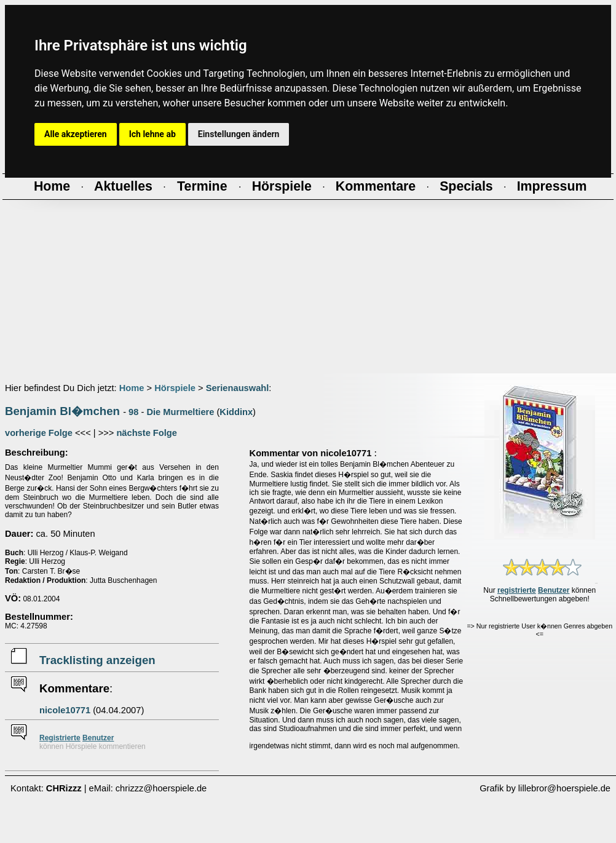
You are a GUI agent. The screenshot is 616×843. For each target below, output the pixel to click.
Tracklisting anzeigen (97, 660)
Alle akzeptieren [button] (76, 134)
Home (132, 388)
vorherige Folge (39, 433)
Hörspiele (175, 388)
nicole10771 (65, 710)
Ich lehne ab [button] (152, 134)
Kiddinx (236, 412)
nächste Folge (147, 433)
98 (133, 412)
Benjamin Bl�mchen (62, 411)
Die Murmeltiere (180, 412)
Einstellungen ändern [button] (239, 134)
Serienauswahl (238, 388)
